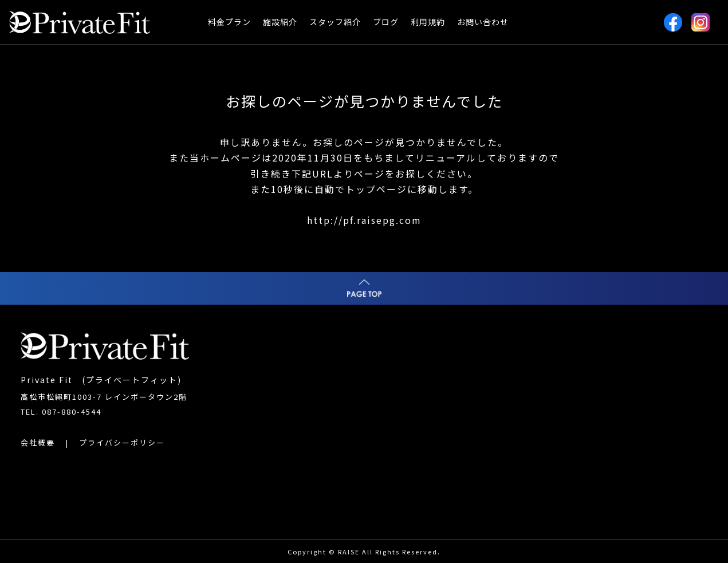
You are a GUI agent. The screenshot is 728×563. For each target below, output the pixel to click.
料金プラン (229, 22)
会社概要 (38, 442)
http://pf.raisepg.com (364, 220)
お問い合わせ (483, 22)
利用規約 (428, 22)
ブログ (386, 22)
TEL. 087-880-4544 (61, 412)
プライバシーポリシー (122, 442)
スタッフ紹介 (335, 22)
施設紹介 (280, 22)
